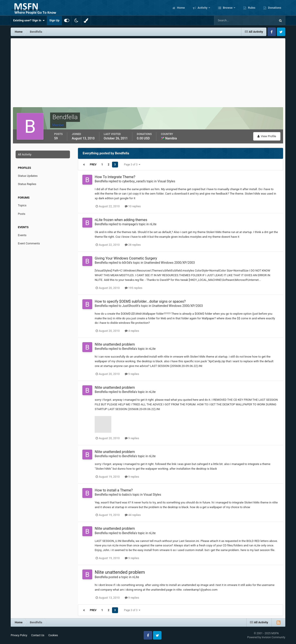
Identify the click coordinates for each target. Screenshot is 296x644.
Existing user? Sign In (29, 20)
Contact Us (38, 635)
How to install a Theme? (114, 490)
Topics (22, 205)
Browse (228, 8)
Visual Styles (166, 181)
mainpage (129, 224)
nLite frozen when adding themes (121, 220)
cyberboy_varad (133, 181)
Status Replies (27, 184)
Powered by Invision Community (266, 637)
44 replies (133, 515)
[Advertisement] (148, 72)
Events (22, 235)
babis (126, 495)
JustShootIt (130, 306)
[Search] (232, 20)
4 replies (132, 331)
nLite (153, 224)
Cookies (53, 635)
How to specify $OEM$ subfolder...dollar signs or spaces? (140, 301)
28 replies (133, 245)
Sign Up (54, 20)
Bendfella (101, 181)
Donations (274, 8)
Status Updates (28, 176)
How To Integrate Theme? (115, 177)
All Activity (25, 154)
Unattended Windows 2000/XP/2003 (169, 263)
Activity (203, 8)
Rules (251, 8)
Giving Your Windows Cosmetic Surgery (126, 258)
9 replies (132, 374)
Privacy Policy (19, 635)
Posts (21, 214)
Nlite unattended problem (115, 344)
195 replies (134, 288)
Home (181, 8)
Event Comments (29, 243)
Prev (93, 165)
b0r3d (126, 263)
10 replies (133, 206)
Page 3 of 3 (132, 165)
